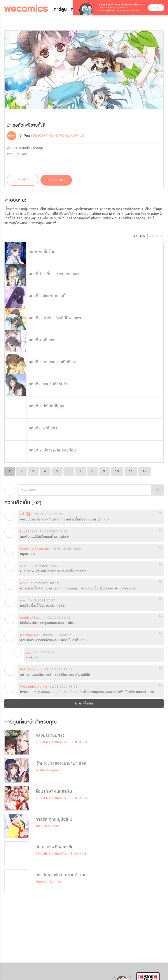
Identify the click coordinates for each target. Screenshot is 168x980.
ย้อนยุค (38, 148)
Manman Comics (48, 882)
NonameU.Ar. (31, 635)
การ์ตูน (60, 9)
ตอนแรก (139, 236)
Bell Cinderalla (31, 670)
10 (117, 471)
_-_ (29, 652)
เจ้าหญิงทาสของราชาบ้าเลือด (61, 763)
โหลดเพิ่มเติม (84, 704)
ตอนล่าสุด (157, 236)
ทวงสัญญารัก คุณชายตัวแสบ (61, 875)
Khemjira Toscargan (35, 549)
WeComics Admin (34, 687)
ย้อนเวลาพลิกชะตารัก (55, 847)
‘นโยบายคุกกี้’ (105, 10)
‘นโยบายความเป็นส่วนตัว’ (128, 10)
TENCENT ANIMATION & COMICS (61, 742)
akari (24, 566)
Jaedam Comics (48, 826)
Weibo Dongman (48, 770)
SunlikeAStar (30, 618)
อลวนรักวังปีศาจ (50, 735)
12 (145, 471)
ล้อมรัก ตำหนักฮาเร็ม (54, 791)
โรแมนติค (25, 148)
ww (23, 601)
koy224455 (29, 532)
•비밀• (26, 514)
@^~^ (24, 583)
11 (131, 471)
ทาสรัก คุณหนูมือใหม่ (54, 819)
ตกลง (156, 8)
